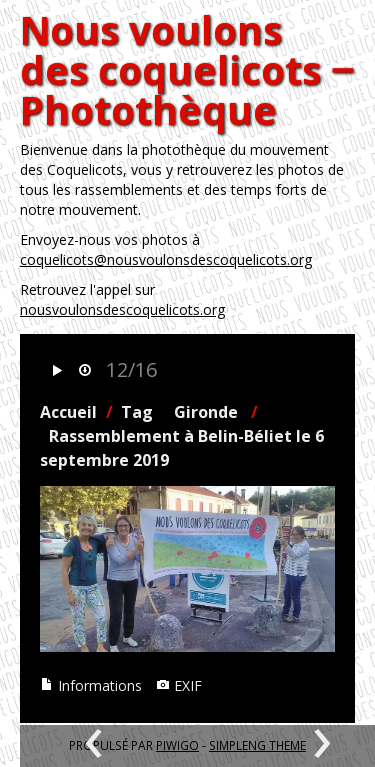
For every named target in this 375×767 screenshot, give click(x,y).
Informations (91, 685)
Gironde (206, 412)
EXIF (179, 685)
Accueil (68, 412)
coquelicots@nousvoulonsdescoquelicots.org (166, 259)
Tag (137, 412)
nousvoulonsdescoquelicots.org (122, 309)
